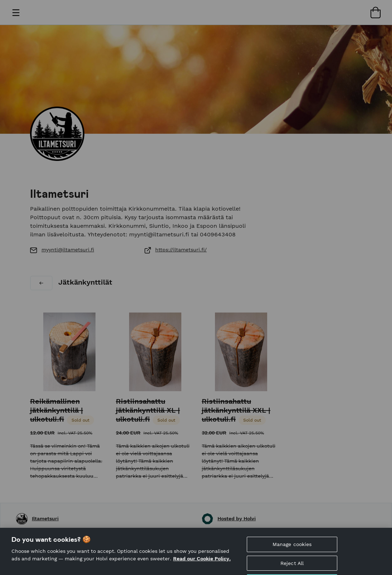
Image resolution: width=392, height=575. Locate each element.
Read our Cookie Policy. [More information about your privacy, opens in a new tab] (202, 563)
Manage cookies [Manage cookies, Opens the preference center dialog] (292, 549)
